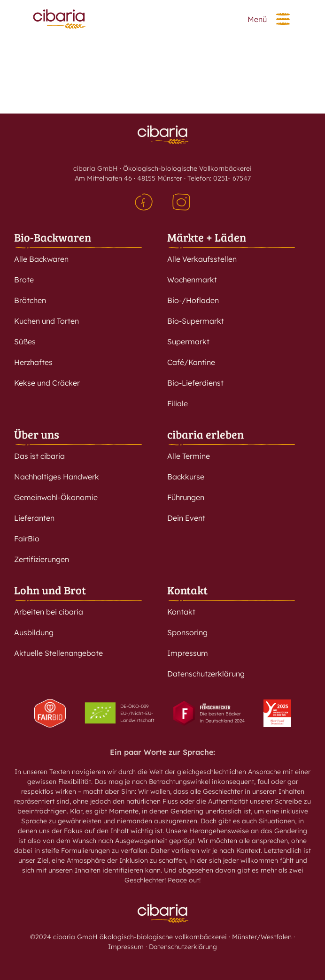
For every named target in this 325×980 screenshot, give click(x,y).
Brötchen (30, 300)
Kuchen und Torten (46, 321)
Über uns (37, 434)
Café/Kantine (191, 362)
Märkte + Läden (207, 237)
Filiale (178, 403)
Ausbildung (34, 632)
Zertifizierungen (42, 559)
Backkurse (186, 477)
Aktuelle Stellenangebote (58, 653)
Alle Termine (189, 456)
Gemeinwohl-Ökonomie (56, 497)
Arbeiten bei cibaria (49, 612)
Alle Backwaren (41, 259)
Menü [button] (257, 19)
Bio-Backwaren (53, 237)
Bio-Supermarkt (196, 321)
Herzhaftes (33, 362)
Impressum (188, 653)
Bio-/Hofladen (193, 300)
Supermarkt (188, 342)
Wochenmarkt (192, 280)
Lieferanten (34, 518)
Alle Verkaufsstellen (202, 259)
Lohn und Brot (50, 590)
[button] (283, 19)
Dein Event (186, 518)
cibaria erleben (205, 434)
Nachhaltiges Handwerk (57, 477)
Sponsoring (187, 632)
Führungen (186, 497)
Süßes (25, 342)
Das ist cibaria (39, 456)
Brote (24, 280)
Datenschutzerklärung (206, 674)
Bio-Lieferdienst (195, 383)
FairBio (27, 539)
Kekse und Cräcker (47, 383)
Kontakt (187, 590)
